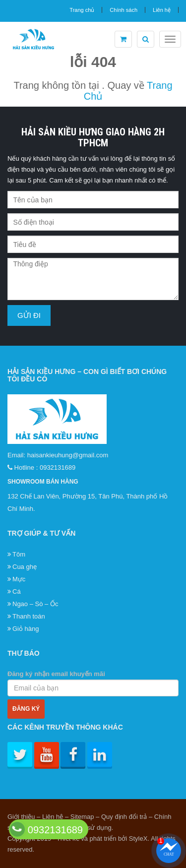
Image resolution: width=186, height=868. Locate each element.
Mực (19, 579)
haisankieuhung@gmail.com (68, 455)
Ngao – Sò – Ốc (35, 604)
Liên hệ (162, 10)
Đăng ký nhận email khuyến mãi (93, 683)
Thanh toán (29, 616)
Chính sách (124, 10)
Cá (17, 591)
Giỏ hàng (26, 629)
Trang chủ (82, 10)
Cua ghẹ (25, 567)
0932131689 (58, 467)
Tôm (19, 554)
